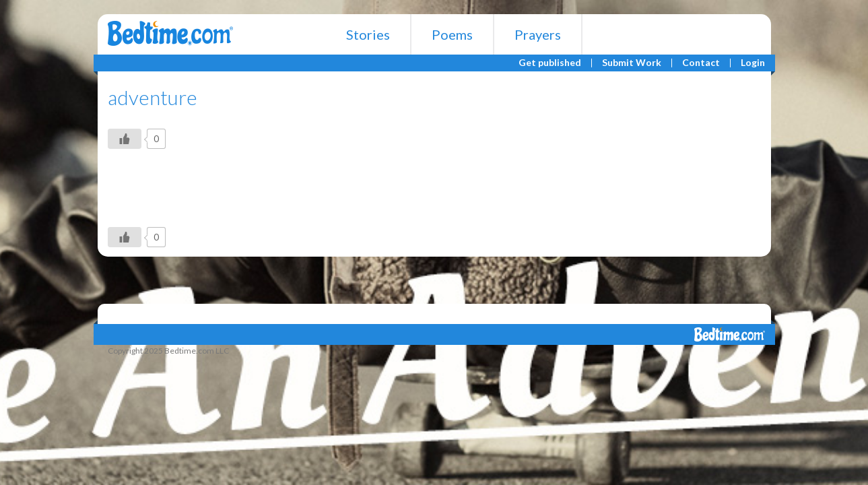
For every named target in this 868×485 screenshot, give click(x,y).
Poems (452, 34)
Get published (550, 63)
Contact (701, 63)
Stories (368, 34)
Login (753, 63)
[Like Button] (125, 139)
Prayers (538, 34)
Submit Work (632, 63)
